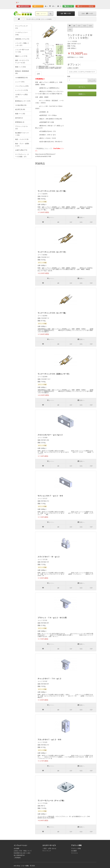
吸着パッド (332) (20, 67)
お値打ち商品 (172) (21, 150)
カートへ (82, 87)
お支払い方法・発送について (23, 851)
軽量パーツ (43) (20, 114)
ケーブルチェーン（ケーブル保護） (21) (22, 155)
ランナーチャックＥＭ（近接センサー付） (54, 374)
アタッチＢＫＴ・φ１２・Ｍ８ (49, 739)
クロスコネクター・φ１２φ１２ (50, 435)
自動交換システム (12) (22, 39)
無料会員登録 (24, 6)
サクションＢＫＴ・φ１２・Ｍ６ (50, 496)
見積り (87, 14)
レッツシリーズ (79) (21, 90)
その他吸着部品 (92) (21, 78)
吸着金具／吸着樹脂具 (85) (22, 72)
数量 (69, 76)
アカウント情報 (76, 848)
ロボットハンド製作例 (85, 6)
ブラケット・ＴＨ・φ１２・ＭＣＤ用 (52, 618)
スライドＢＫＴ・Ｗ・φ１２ (49, 557)
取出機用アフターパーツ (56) (22, 134)
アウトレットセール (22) (21, 127)
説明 (38, 74)
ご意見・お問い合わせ (49, 848)
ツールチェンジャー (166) (21, 33)
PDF (70, 30)
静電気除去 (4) (20, 122)
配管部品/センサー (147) (23, 101)
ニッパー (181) (20, 82)
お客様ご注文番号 (73, 68)
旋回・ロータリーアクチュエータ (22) (22, 61)
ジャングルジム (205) (22, 86)
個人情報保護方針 (19, 855)
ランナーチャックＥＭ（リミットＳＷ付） (39, 19)
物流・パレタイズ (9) (22, 139)
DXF (79, 26)
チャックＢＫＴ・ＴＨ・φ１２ (49, 679)
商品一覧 (68, 6)
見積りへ (82, 94)
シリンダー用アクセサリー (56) (22, 51)
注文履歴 (74, 851)
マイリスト (75, 853)
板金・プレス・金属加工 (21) (22, 145)
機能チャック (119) (21, 56)
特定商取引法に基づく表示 (22, 853)
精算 (66, 14)
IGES (85, 26)
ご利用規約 (17, 858)
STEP (90, 26)
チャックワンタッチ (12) (21, 27)
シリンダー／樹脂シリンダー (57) (22, 44)
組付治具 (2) (19, 118)
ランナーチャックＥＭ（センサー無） (52, 191)
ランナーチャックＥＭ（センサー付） (52, 252)
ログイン (38, 6)
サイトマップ (47, 851)
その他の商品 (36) (21, 105)
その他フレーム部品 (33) (21, 96)
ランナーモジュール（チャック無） (51, 800)
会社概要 (17, 848)
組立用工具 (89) (20, 109)
